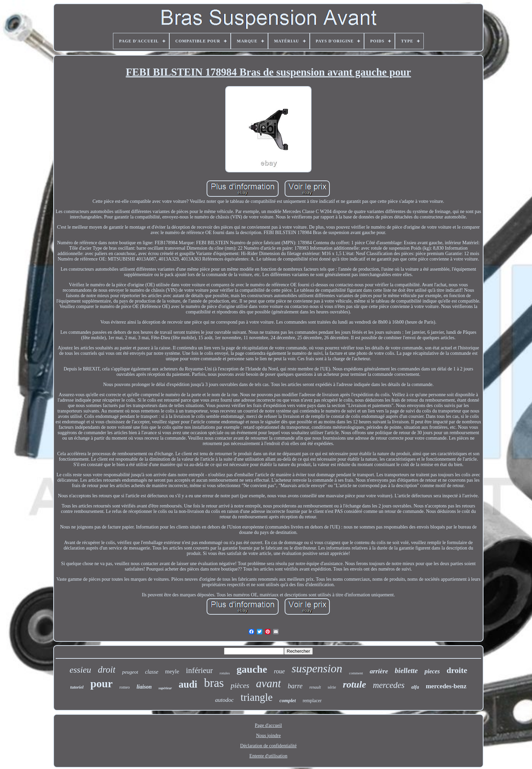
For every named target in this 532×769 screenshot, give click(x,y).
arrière (379, 671)
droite (457, 670)
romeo (125, 687)
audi (188, 684)
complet (288, 700)
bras (214, 683)
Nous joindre (269, 736)
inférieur (199, 670)
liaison (144, 687)
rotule (354, 684)
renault (315, 687)
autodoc (224, 700)
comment (356, 673)
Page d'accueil (268, 725)
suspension (317, 668)
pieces (432, 671)
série (332, 687)
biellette (406, 671)
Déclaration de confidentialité (268, 746)
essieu (80, 670)
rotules (225, 673)
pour (101, 684)
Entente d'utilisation (268, 756)
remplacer (312, 701)
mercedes (389, 685)
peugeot (130, 672)
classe (151, 672)
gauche (252, 669)
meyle (172, 671)
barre (295, 686)
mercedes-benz (446, 686)
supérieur (165, 688)
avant (269, 684)
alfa (415, 687)
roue (279, 671)
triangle (257, 697)
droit (107, 670)
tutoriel (77, 687)
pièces (240, 685)
